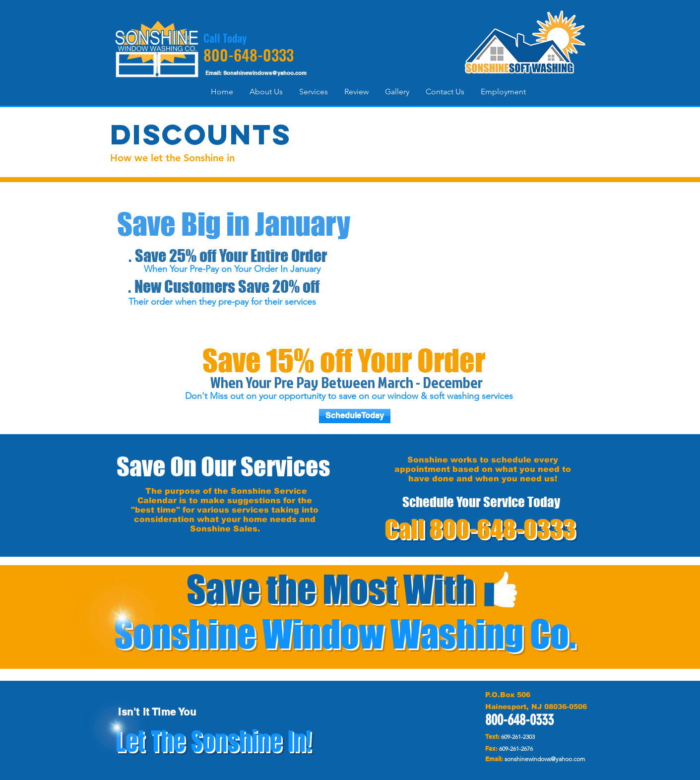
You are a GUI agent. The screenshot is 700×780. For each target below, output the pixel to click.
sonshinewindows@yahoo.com (545, 759)
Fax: (491, 748)
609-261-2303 (518, 737)
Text (491, 737)
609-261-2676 (516, 748)
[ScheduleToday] (355, 416)
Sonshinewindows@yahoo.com (265, 73)
